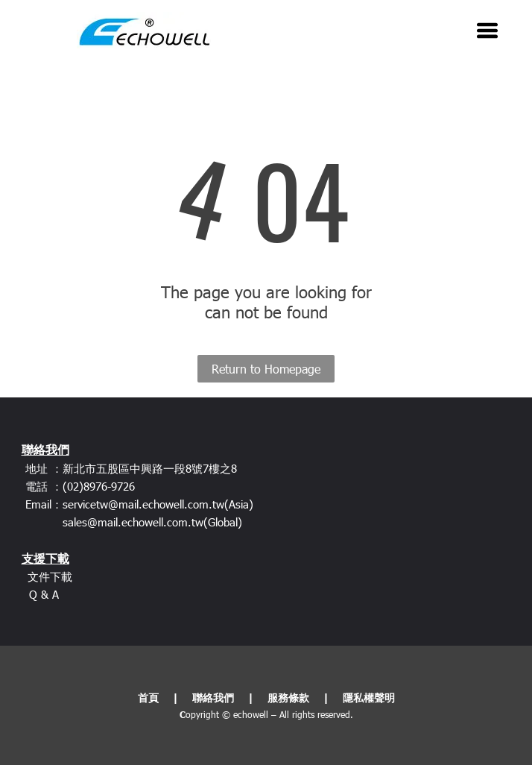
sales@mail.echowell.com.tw (133, 522)
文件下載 (50, 576)
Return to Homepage (266, 369)
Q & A (44, 594)
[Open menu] (487, 31)
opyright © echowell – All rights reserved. (269, 714)
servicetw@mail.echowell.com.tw (143, 504)
